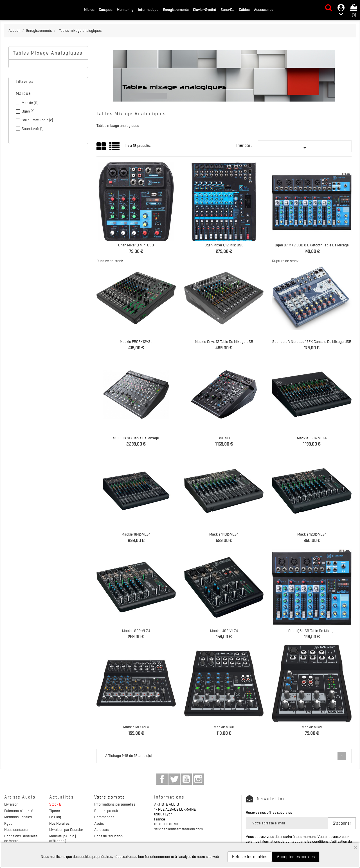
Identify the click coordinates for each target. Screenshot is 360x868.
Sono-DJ (227, 10)
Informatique (148, 10)
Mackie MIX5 (312, 727)
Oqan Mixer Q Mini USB (136, 245)
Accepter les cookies (296, 857)
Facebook (162, 779)
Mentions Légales (18, 817)
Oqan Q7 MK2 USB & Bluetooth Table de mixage (312, 245)
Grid (102, 147)
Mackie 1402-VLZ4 (224, 534)
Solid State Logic (37, 120)
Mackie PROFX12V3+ (136, 341)
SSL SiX (224, 438)
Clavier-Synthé (204, 10)
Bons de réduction (108, 836)
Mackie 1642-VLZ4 (136, 534)
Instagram (198, 779)
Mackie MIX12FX (136, 727)
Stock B (55, 804)
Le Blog (55, 817)
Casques (105, 10)
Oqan (28, 111)
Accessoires (264, 10)
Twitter (174, 779)
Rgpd (8, 823)
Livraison (11, 804)
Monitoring (125, 10)
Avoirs (99, 823)
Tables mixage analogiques (48, 53)
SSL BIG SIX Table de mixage (136, 438)
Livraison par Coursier (66, 829)
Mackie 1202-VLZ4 (312, 534)
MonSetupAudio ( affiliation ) (63, 838)
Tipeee (55, 811)
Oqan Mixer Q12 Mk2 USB (224, 245)
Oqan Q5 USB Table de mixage (312, 631)
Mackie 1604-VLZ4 (312, 438)
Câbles (244, 10)
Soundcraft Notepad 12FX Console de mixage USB (312, 341)
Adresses (101, 829)
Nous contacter (16, 829)
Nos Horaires (59, 823)
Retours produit (106, 811)
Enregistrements (176, 10)
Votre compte (110, 797)
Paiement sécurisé (19, 811)
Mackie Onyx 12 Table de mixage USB (224, 341)
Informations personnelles (115, 804)
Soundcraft (32, 129)
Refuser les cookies (250, 857)
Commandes (104, 817)
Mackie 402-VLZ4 (224, 631)
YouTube (186, 779)
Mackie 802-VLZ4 (136, 631)
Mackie (30, 103)
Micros (89, 10)
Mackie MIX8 (224, 727)
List (115, 148)
